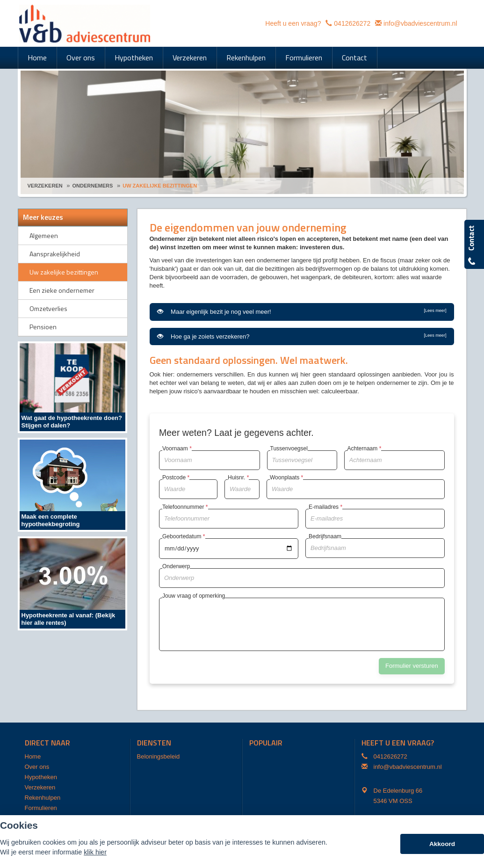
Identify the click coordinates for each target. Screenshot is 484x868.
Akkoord (442, 844)
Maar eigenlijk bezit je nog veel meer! (302, 311)
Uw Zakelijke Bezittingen (160, 186)
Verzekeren (45, 186)
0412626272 (352, 23)
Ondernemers (93, 186)
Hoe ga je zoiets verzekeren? (302, 336)
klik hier (95, 852)
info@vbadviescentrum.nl (420, 23)
